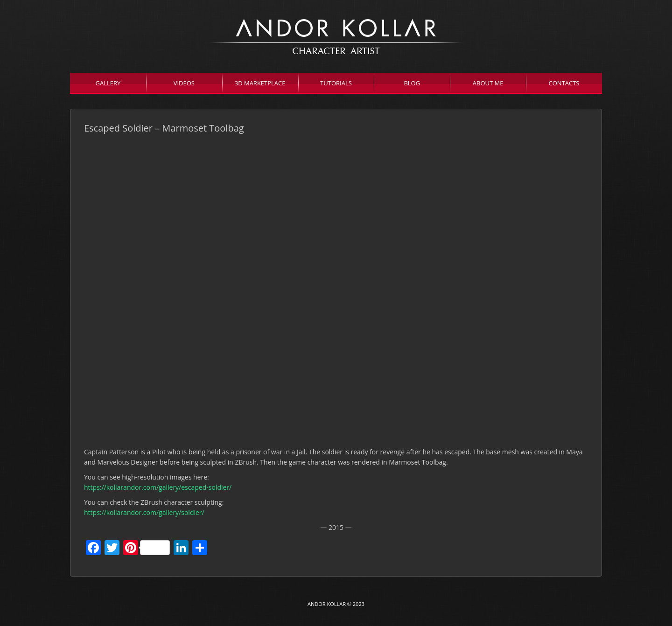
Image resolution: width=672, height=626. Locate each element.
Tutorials (336, 83)
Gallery (108, 83)
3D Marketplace (260, 83)
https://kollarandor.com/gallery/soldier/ (144, 512)
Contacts (564, 83)
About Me (488, 83)
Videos (184, 83)
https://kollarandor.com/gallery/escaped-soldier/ (158, 487)
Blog (412, 83)
